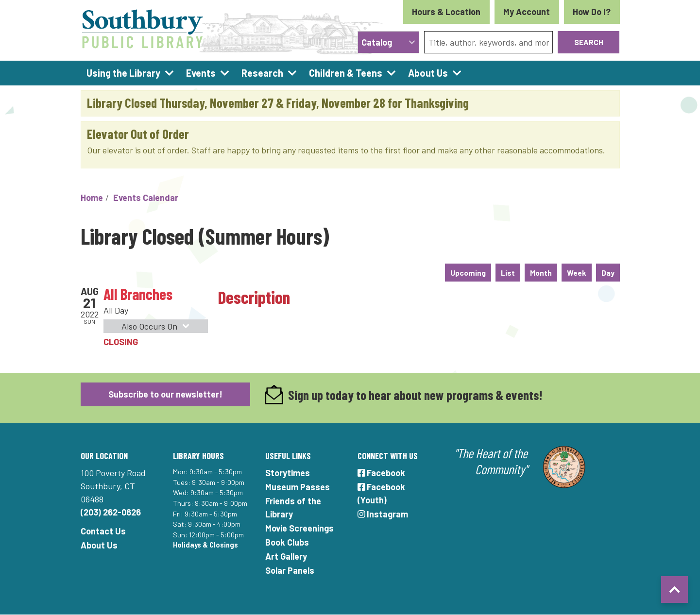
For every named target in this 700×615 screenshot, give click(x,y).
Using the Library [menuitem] (123, 73)
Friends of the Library (293, 507)
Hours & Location (446, 12)
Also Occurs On (157, 326)
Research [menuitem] (262, 73)
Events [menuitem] (201, 73)
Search (589, 42)
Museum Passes (298, 487)
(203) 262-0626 (111, 512)
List (508, 273)
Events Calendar (146, 198)
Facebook (382, 473)
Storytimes (288, 473)
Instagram (383, 514)
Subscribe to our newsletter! (165, 394)
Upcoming (468, 273)
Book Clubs (287, 542)
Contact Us (103, 531)
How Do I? (592, 12)
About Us (99, 545)
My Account (527, 12)
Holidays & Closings (205, 545)
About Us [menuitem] (428, 73)
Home (92, 198)
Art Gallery (286, 556)
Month (541, 273)
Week (577, 273)
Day (608, 273)
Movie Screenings (299, 528)
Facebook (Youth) (382, 493)
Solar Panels (290, 570)
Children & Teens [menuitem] (346, 73)
